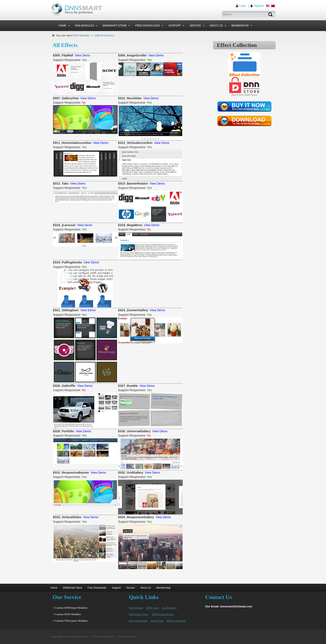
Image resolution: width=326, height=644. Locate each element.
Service (131, 588)
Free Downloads (97, 588)
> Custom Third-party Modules (70, 621)
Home (54, 588)
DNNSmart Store (72, 588)
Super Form (157, 621)
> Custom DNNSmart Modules (70, 608)
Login (242, 6)
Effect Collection (176, 621)
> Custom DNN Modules (67, 614)
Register (259, 6)
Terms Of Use (127, 637)
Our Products (169, 608)
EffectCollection (105, 35)
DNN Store (152, 608)
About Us (146, 588)
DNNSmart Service (163, 614)
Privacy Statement (103, 637)
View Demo (82, 55)
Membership (163, 588)
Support (116, 588)
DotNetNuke (136, 608)
